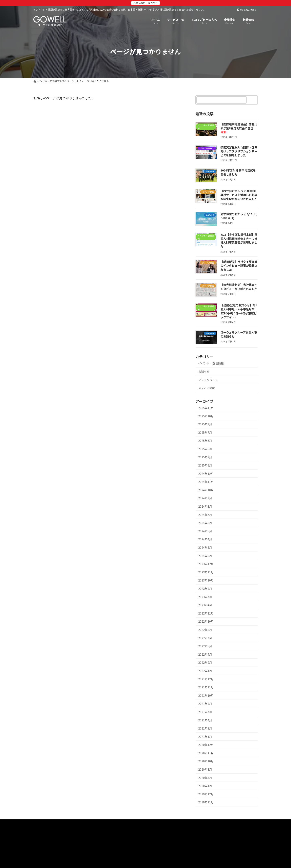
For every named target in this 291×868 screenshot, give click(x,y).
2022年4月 (205, 654)
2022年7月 (205, 638)
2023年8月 (205, 589)
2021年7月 (205, 712)
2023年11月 (206, 572)
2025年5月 (205, 449)
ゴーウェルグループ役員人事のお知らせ (239, 334)
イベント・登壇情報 (211, 363)
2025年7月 (205, 432)
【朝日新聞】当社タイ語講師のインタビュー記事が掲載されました (239, 266)
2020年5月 (205, 778)
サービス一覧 (104, 824)
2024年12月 (206, 474)
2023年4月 (205, 605)
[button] (145, 846)
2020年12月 (206, 745)
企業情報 (183, 824)
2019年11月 (206, 802)
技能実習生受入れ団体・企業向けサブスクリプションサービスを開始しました (239, 151)
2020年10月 (206, 761)
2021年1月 (205, 737)
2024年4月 (205, 539)
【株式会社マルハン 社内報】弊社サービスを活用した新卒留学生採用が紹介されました (239, 195)
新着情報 (163, 824)
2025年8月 (205, 424)
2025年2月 (205, 465)
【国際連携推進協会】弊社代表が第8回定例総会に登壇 (239, 128)
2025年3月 (205, 457)
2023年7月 (205, 597)
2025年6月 (205, 441)
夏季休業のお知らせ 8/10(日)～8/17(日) (239, 216)
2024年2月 (205, 556)
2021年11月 (206, 687)
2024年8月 (205, 506)
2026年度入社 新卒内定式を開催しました (238, 172)
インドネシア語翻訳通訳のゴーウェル (62, 824)
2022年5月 (205, 646)
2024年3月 (205, 547)
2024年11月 (206, 482)
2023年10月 (206, 580)
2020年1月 (205, 786)
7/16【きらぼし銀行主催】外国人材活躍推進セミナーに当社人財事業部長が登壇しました (239, 240)
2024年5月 (205, 531)
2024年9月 (205, 498)
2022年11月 (206, 613)
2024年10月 (206, 490)
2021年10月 (206, 695)
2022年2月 (205, 662)
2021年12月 (206, 679)
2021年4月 (205, 720)
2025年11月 (206, 408)
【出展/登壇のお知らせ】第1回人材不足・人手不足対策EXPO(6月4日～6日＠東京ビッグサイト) (239, 311)
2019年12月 (206, 794)
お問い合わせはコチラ (145, 3)
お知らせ (204, 372)
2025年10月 (206, 416)
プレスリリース (208, 380)
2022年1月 (205, 671)
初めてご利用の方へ (135, 824)
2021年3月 (205, 728)
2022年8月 (205, 630)
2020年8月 (205, 769)
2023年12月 (206, 564)
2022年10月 (206, 621)
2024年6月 (205, 523)
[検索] (253, 100)
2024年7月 (205, 515)
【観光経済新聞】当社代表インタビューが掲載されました (239, 287)
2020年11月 (206, 753)
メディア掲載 (207, 388)
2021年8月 (205, 704)
